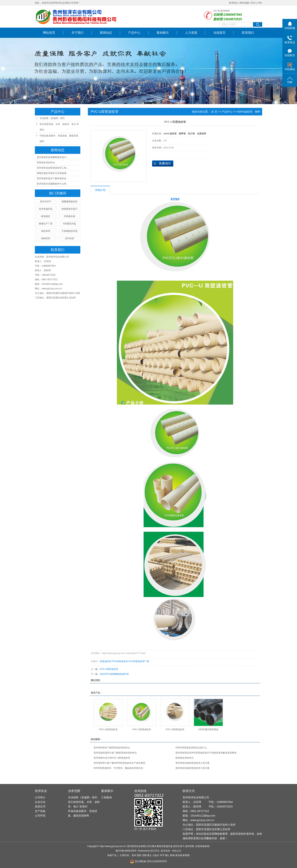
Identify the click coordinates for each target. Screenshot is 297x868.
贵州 (134, 855)
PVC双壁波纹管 (120, 661)
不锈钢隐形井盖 (70, 231)
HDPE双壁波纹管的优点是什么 (191, 748)
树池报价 (46, 216)
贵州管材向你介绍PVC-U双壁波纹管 (112, 758)
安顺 (144, 855)
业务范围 (74, 791)
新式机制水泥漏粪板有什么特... (52, 184)
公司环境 (40, 816)
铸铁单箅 (46, 231)
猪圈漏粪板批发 (70, 202)
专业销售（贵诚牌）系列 (52, 118)
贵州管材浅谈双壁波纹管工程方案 (192, 763)
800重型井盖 (70, 224)
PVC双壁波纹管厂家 (139, 661)
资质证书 (40, 807)
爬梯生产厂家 (46, 224)
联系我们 (234, 3)
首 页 (214, 112)
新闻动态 (106, 33)
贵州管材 (70, 238)
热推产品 (112, 855)
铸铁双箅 (46, 238)
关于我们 (77, 33)
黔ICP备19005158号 (126, 851)
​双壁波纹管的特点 (46, 163)
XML (260, 3)
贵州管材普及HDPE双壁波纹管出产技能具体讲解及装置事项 (206, 753)
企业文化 (40, 802)
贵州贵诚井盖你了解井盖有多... (52, 178)
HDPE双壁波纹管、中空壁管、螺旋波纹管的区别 (118, 768)
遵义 (149, 855)
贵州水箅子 (46, 202)
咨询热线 (140, 791)
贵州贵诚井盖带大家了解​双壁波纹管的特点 (115, 753)
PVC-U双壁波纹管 (109, 669)
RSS (253, 3)
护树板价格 (70, 216)
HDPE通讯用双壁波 (208, 729)
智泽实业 (41, 791)
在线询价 (163, 163)
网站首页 (49, 33)
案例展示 (163, 33)
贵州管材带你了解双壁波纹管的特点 (112, 748)
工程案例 (106, 797)
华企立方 (177, 851)
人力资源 (191, 33)
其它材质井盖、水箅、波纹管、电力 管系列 (59, 127)
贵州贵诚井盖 (46, 209)
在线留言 (220, 33)
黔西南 (186, 855)
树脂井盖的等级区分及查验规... (52, 173)
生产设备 (40, 811)
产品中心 (134, 33)
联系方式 (189, 791)
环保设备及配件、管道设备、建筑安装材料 (59, 139)
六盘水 (156, 855)
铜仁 (167, 855)
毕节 (162, 855)
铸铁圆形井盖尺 (70, 209)
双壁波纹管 (106, 661)
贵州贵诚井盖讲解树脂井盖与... (52, 157)
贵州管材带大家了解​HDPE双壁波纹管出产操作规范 (119, 763)
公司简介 (40, 797)
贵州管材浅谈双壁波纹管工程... (52, 168)
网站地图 (245, 3)
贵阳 (139, 855)
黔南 (172, 855)
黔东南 (179, 855)
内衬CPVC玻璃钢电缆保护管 (114, 674)
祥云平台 (155, 851)
